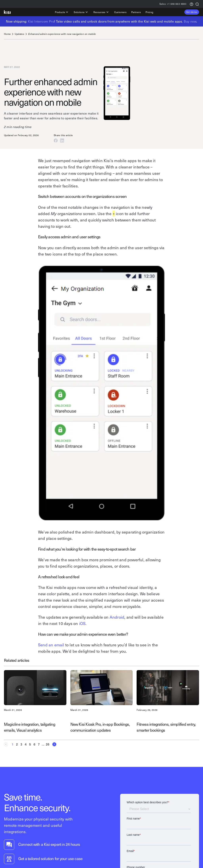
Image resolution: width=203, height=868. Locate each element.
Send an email (51, 645)
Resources (101, 12)
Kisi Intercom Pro (41, 21)
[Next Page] (53, 744)
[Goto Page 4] (26, 744)
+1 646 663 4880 (173, 4)
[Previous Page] (7, 744)
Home (7, 34)
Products (62, 12)
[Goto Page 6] (34, 744)
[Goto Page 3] (21, 744)
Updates (19, 34)
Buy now (190, 21)
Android (117, 617)
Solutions (81, 12)
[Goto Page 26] (48, 744)
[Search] (197, 4)
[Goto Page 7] (39, 744)
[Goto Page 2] (17, 744)
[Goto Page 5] (30, 744)
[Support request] (192, 4)
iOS (82, 623)
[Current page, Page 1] (13, 744)
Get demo (192, 12)
